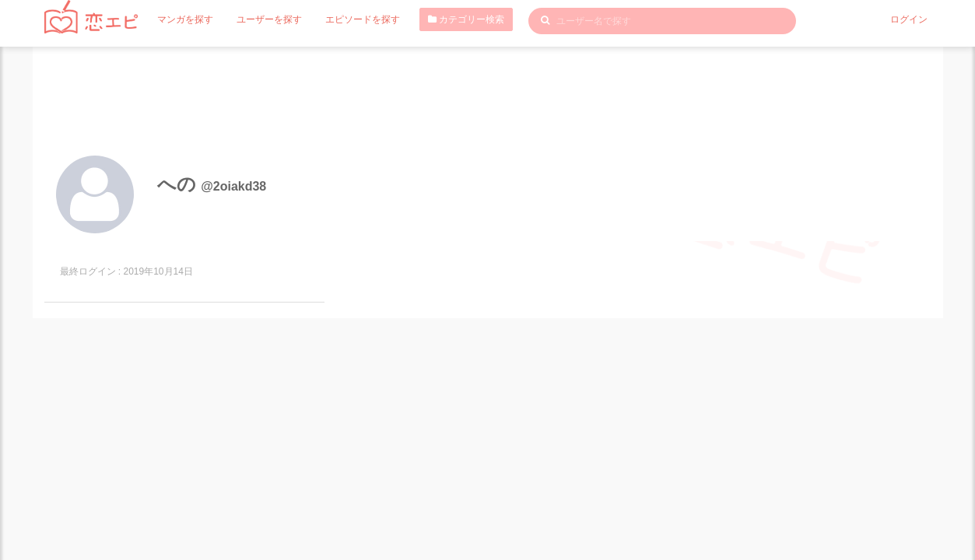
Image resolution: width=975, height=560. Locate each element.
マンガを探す (185, 19)
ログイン (909, 19)
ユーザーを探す (269, 19)
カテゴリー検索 (466, 19)
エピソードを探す (363, 19)
